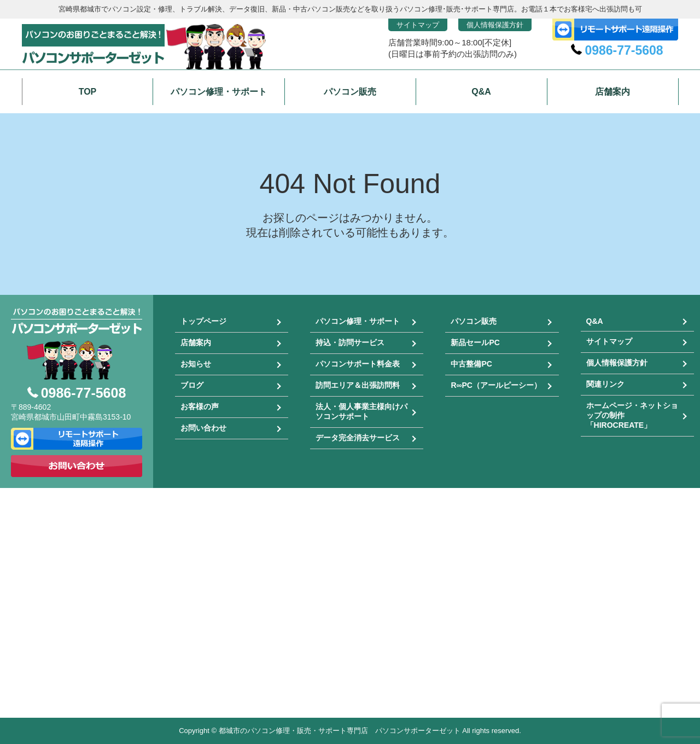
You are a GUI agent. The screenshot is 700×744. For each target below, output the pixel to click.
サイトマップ (418, 25)
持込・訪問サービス (350, 342)
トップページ (203, 321)
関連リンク (605, 384)
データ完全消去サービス (358, 438)
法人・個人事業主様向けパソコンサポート (361, 411)
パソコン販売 (474, 321)
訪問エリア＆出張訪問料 (358, 385)
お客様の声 (200, 406)
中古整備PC (471, 364)
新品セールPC (475, 342)
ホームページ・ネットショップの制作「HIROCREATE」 (632, 415)
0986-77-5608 (624, 50)
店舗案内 (196, 342)
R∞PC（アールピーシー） (496, 385)
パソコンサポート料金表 (358, 364)
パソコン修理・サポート (358, 321)
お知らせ (196, 364)
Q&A (595, 321)
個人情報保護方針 (495, 25)
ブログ (192, 385)
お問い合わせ (203, 428)
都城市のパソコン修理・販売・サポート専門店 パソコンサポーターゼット (340, 731)
